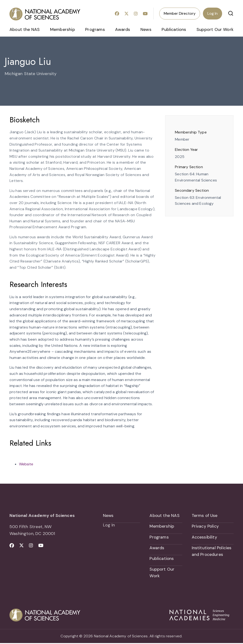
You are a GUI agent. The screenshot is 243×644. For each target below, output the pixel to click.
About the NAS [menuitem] (25, 29)
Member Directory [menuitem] (180, 13)
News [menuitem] (146, 29)
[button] (231, 13)
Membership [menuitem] (63, 29)
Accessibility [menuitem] (204, 537)
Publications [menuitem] (174, 29)
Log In (213, 13)
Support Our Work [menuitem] (215, 29)
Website (26, 464)
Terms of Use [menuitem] (205, 515)
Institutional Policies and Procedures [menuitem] (212, 552)
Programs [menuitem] (95, 29)
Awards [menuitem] (123, 29)
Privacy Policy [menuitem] (206, 526)
